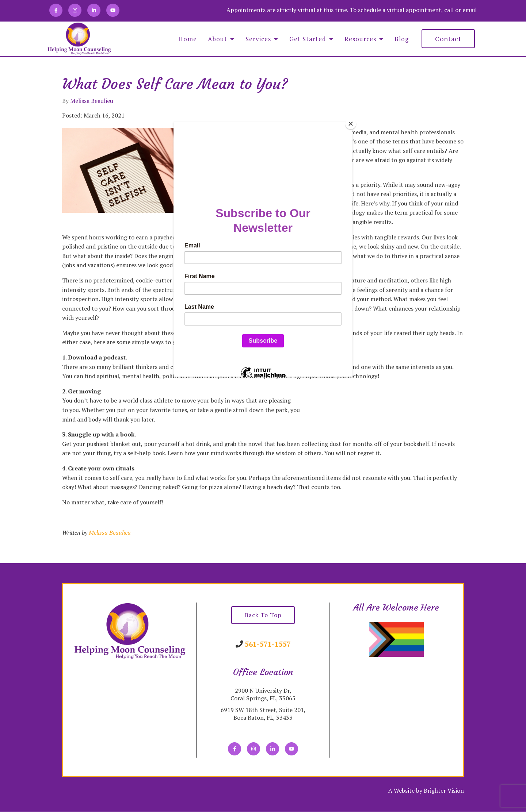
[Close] (351, 124)
